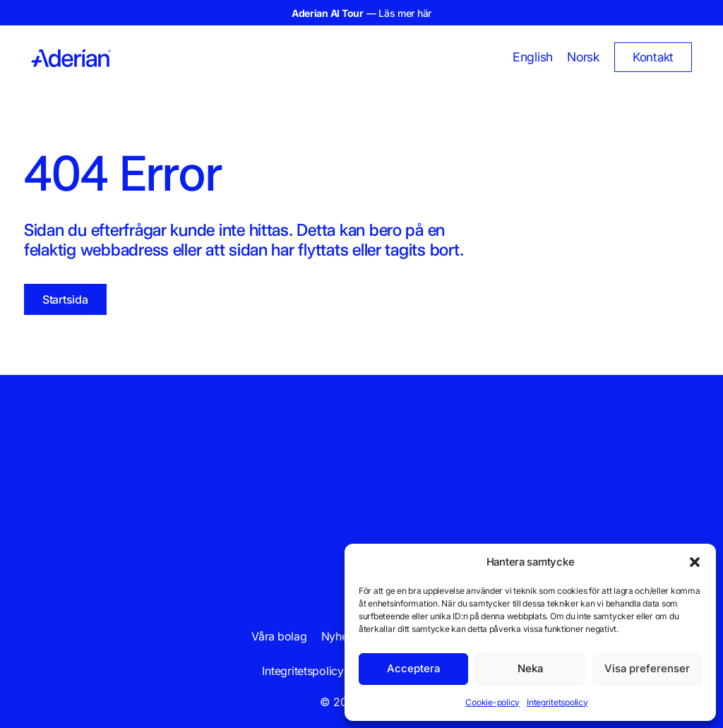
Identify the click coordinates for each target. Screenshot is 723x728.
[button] (695, 562)
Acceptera (413, 668)
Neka (530, 668)
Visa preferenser (647, 668)
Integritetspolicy (557, 702)
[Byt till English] (533, 57)
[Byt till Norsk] (584, 57)
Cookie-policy (492, 702)
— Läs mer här (361, 13)
